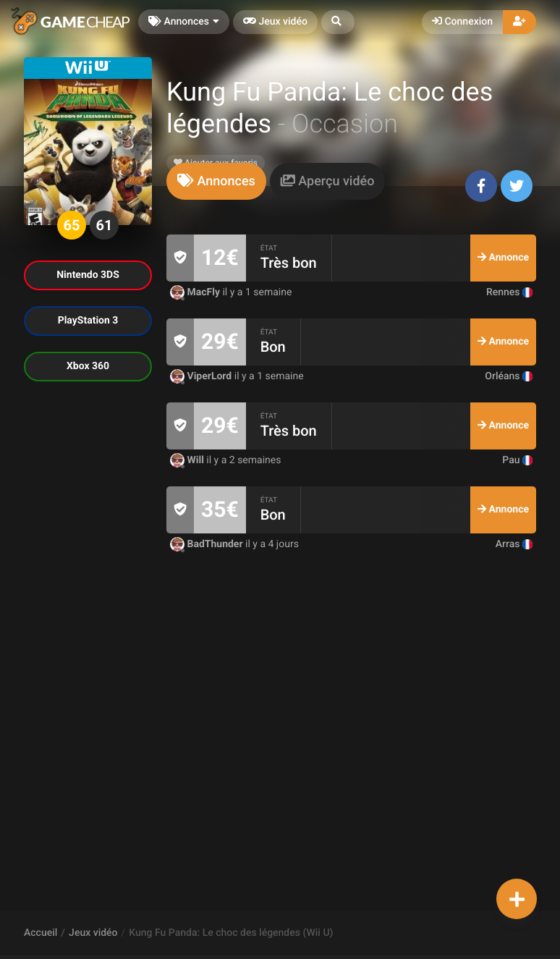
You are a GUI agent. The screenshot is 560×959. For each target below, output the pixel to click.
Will (188, 460)
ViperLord (202, 376)
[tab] (216, 181)
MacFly (196, 292)
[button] (338, 22)
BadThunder (208, 544)
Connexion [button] (462, 22)
